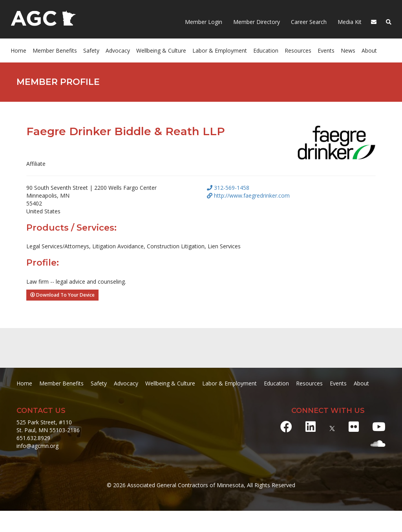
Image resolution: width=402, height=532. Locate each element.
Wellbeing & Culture (161, 50)
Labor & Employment (220, 50)
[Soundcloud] (378, 443)
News (348, 50)
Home (18, 50)
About (369, 50)
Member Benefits (55, 50)
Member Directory (256, 22)
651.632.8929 (33, 438)
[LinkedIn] (311, 427)
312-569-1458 (228, 188)
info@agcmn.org (37, 446)
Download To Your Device (62, 295)
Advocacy (118, 50)
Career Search (308, 22)
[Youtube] (379, 427)
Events (326, 50)
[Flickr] (354, 427)
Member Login (204, 22)
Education (266, 50)
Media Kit (349, 22)
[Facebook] (286, 427)
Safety (91, 50)
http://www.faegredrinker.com (248, 195)
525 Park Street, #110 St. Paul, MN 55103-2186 (48, 426)
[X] (332, 427)
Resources (298, 50)
